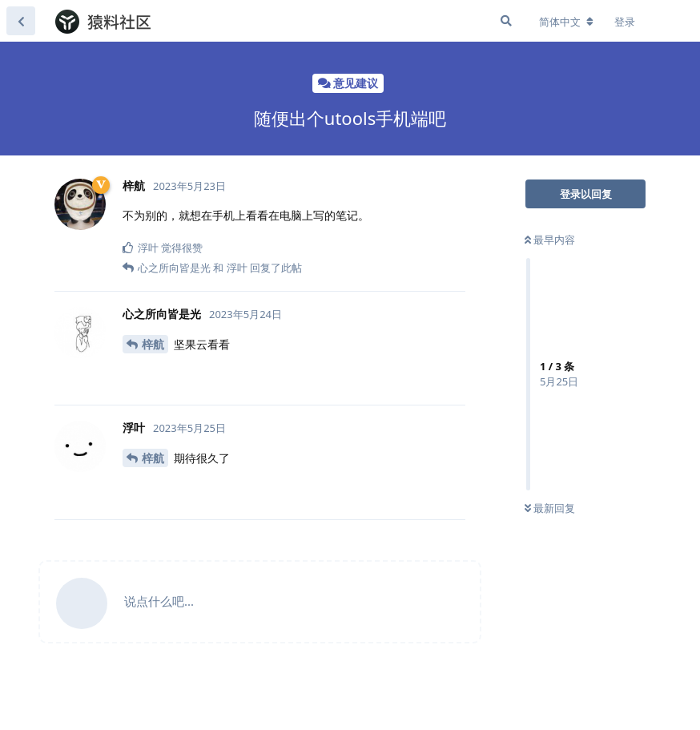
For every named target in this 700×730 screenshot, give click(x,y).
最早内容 (550, 240)
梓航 (153, 344)
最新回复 (550, 508)
